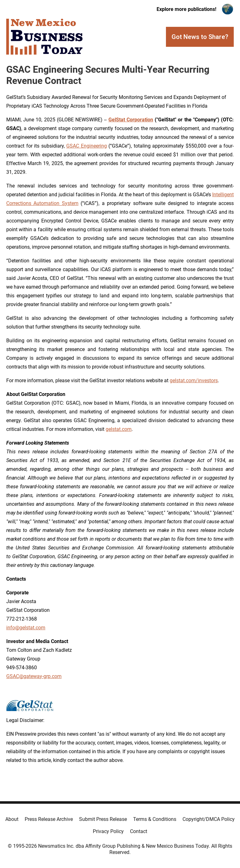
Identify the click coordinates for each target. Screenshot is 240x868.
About (12, 819)
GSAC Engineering (87, 146)
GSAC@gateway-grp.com (34, 676)
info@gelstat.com (26, 628)
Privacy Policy (108, 831)
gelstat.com (119, 429)
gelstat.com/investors (194, 380)
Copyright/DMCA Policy (209, 819)
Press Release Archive (49, 819)
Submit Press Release (103, 819)
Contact (139, 831)
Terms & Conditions (155, 819)
